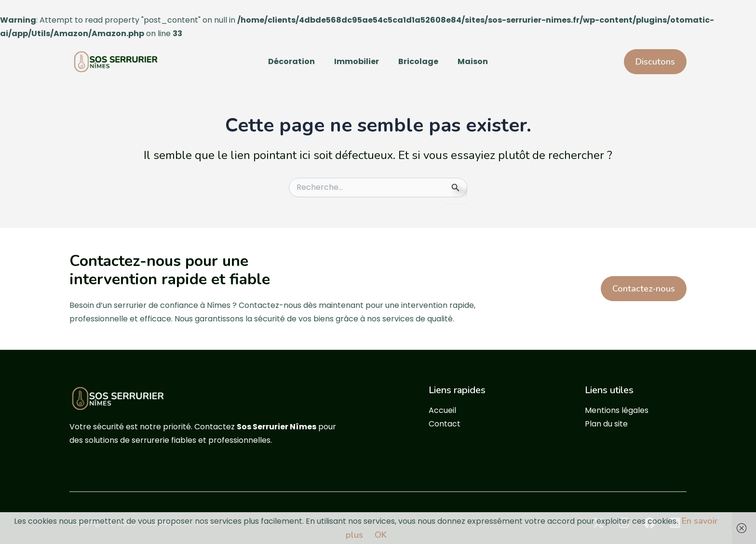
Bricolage (418, 61)
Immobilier (357, 61)
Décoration (291, 61)
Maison (473, 61)
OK (381, 535)
